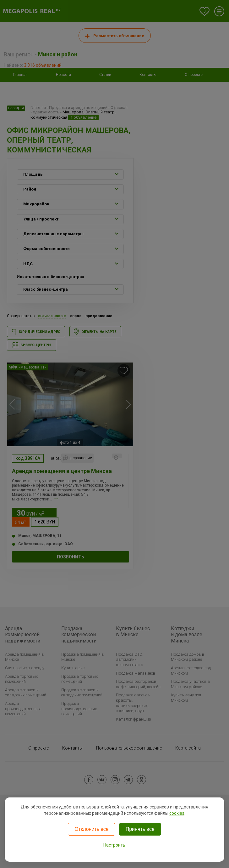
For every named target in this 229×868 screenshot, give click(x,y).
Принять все (140, 829)
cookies (177, 813)
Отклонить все (91, 829)
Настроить (114, 845)
